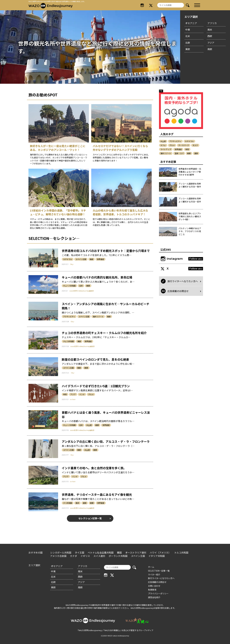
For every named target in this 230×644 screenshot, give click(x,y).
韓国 (119, 552)
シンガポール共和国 (61, 552)
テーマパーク (184, 145)
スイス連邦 (99, 556)
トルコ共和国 (181, 552)
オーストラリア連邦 (136, 552)
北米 (188, 36)
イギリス (85, 556)
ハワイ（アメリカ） (160, 552)
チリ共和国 (68, 503)
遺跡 (85, 503)
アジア (211, 43)
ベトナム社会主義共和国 (101, 552)
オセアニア (191, 23)
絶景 (88, 286)
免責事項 (152, 590)
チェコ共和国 (69, 341)
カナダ (73, 556)
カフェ (163, 145)
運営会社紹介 (154, 597)
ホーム (151, 567)
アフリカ (212, 23)
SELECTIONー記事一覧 (159, 571)
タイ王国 (80, 552)
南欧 (210, 49)
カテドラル (68, 259)
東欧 (188, 49)
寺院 (65, 394)
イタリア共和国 (157, 556)
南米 (210, 30)
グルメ (91, 394)
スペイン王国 (81, 259)
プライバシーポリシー (158, 593)
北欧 (188, 43)
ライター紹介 (154, 575)
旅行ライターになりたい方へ (161, 578)
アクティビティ (69, 316)
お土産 (89, 425)
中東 (188, 30)
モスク (195, 145)
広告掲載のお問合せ (157, 582)
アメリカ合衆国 (58, 556)
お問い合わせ (154, 586)
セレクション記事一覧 (90, 518)
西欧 (210, 36)
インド (82, 394)
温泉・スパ (179, 153)
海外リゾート (98, 316)
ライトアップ (166, 149)
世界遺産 (100, 259)
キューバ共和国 (69, 286)
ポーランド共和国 (118, 556)
